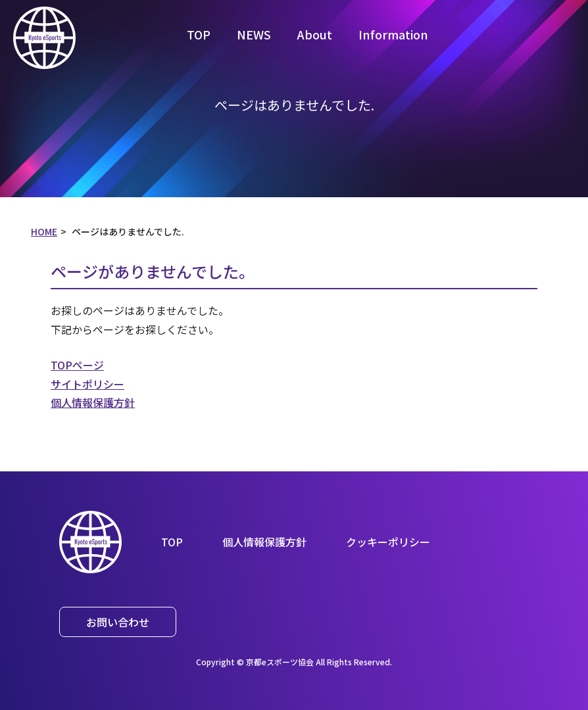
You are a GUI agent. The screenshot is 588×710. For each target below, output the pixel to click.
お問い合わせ (118, 622)
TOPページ (77, 365)
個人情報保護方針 (93, 402)
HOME (44, 231)
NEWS (254, 34)
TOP (199, 34)
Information (393, 34)
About (315, 34)
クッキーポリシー (388, 542)
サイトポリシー (87, 384)
